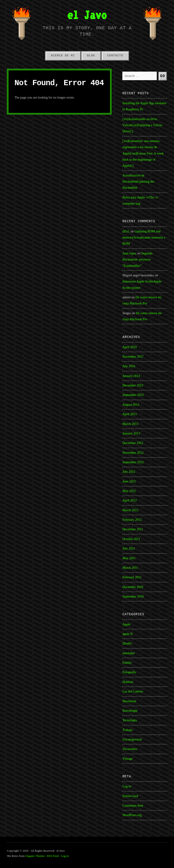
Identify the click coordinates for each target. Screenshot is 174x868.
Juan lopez (129, 253)
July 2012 (129, 472)
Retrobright (130, 711)
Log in (127, 786)
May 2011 (129, 558)
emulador (128, 653)
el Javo (87, 15)
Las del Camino (133, 691)
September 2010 (133, 596)
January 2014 (131, 376)
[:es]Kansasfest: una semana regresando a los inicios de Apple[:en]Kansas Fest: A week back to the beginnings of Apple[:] (143, 153)
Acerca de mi (63, 56)
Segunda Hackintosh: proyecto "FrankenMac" (137, 259)
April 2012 (129, 500)
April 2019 (129, 347)
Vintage (127, 759)
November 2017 (133, 357)
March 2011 (130, 568)
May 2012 (129, 491)
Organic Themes (35, 856)
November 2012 (133, 453)
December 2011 (133, 529)
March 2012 (130, 510)
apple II (127, 634)
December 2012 (133, 443)
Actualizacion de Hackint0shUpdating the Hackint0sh (138, 182)
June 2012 (129, 481)
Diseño (127, 643)
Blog (91, 56)
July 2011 (129, 548)
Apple (126, 624)
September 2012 (133, 462)
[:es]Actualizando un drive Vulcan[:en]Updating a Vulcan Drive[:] (142, 125)
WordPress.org (132, 815)
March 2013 (130, 424)
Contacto (115, 56)
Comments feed (133, 805)
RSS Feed (53, 856)
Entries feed (130, 796)
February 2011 (132, 577)
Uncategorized (132, 739)
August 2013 (131, 405)
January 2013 (131, 433)
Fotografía (129, 672)
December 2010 (133, 587)
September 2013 (133, 395)
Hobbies (128, 682)
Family (127, 663)
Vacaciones (130, 749)
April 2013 (129, 414)
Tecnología (130, 720)
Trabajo (127, 730)
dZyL (126, 231)
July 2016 (129, 366)
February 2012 (132, 520)
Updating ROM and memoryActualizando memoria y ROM (144, 237)
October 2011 (131, 539)
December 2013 (133, 385)
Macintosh (129, 701)
